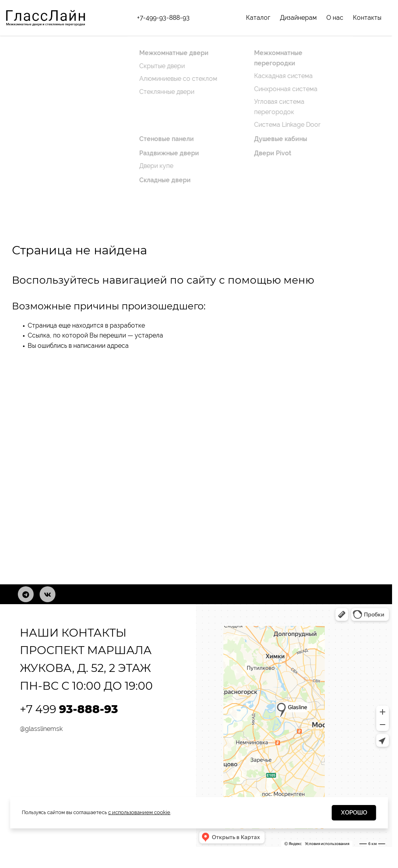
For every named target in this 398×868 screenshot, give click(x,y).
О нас (335, 18)
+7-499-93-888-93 (163, 18)
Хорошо (354, 813)
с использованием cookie (139, 812)
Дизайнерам (298, 18)
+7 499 (69, 709)
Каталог (258, 18)
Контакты (367, 18)
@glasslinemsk (41, 729)
